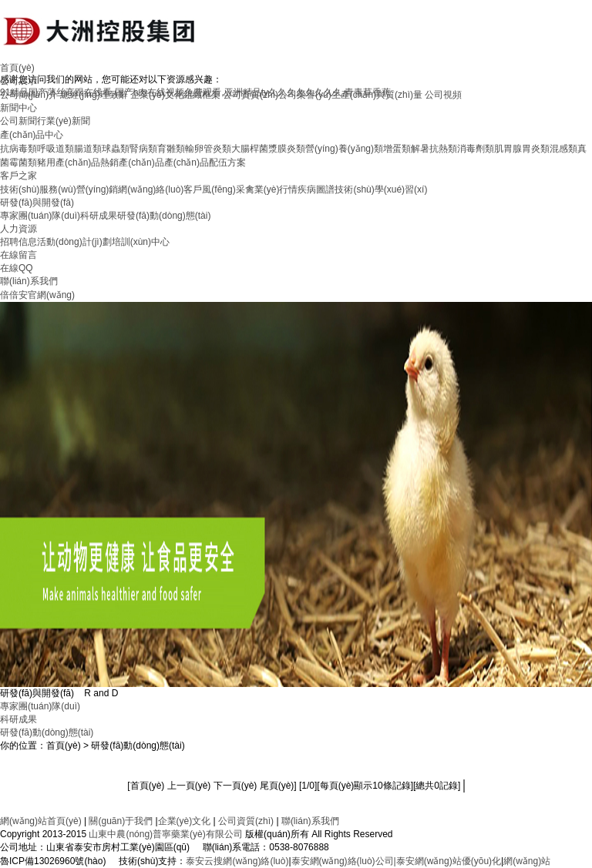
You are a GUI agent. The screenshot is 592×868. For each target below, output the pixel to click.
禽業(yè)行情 (272, 189)
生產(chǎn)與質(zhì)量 (377, 95)
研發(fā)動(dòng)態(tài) (164, 216)
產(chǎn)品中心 (32, 135)
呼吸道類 (55, 149)
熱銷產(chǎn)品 (132, 163)
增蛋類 (397, 149)
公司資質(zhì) (251, 95)
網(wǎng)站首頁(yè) (41, 821)
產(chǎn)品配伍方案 (205, 163)
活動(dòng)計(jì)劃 (74, 242)
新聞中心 (18, 108)
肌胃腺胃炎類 (522, 149)
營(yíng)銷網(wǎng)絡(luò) (130, 189)
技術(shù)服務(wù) (38, 189)
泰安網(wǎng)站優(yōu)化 (449, 861)
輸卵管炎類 (208, 149)
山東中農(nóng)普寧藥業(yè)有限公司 (165, 834)
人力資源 (18, 229)
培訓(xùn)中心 (141, 242)
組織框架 (202, 95)
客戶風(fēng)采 (214, 189)
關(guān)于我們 (121, 821)
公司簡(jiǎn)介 (29, 95)
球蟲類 (116, 149)
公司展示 (18, 81)
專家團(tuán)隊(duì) (40, 216)
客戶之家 (18, 176)
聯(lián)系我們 (29, 281)
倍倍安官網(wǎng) (37, 295)
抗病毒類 (18, 149)
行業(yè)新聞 (64, 121)
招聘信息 (18, 242)
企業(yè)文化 (157, 95)
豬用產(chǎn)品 (69, 163)
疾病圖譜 (316, 189)
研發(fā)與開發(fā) (37, 203)
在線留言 (18, 255)
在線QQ (17, 268)
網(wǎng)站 (527, 861)
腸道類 (88, 149)
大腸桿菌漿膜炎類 (268, 149)
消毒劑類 (476, 149)
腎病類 (143, 149)
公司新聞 (18, 121)
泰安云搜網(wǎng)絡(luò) (237, 861)
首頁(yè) (17, 68)
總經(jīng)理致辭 (94, 95)
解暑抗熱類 (434, 149)
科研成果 (99, 216)
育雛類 (171, 149)
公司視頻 (443, 95)
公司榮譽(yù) (305, 95)
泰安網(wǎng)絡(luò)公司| (344, 861)
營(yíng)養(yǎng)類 (344, 149)
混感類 (563, 149)
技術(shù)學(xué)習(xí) (381, 189)
